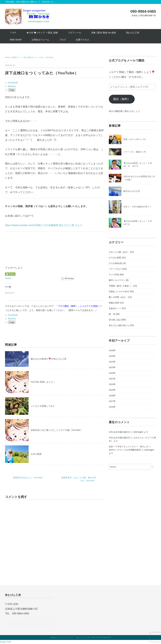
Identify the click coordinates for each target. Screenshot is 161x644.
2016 (111, 407)
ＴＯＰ (13, 33)
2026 (111, 350)
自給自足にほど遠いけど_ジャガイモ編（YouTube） (57, 430)
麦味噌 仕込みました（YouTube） (29, 478)
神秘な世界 (114, 303)
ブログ (63, 40)
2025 (111, 356)
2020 (111, 384)
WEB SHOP (16, 40)
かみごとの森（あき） (119, 252)
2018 (111, 396)
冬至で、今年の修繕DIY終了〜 (137, 207)
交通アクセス (83, 40)
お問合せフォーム (40, 40)
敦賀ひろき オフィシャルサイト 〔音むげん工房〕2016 (71, 637)
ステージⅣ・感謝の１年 (135, 152)
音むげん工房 (133, 33)
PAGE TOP (6, 642)
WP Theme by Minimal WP (102, 637)
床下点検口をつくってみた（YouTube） (39, 57)
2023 (111, 367)
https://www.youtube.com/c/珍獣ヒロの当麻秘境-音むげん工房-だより (44, 225)
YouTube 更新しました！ (43, 382)
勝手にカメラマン (117, 280)
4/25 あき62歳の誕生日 (119, 432)
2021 (111, 379)
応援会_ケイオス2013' (119, 292)
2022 (111, 373)
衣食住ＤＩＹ (115, 308)
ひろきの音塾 (115, 258)
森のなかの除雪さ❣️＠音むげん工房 (49, 359)
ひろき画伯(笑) (116, 263)
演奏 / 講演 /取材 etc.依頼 (104, 33)
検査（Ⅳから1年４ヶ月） (135, 139)
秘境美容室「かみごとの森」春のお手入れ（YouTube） (79, 479)
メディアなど (115, 269)
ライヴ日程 (114, 275)
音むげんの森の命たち (119, 325)
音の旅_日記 (114, 320)
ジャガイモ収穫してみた (43, 406)
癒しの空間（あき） (118, 297)
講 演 (112, 314)
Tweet (8, 278)
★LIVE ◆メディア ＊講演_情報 (42, 33)
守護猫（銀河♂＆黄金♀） (121, 286)
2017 (111, 401)
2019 (111, 390)
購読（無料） (122, 99)
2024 (111, 362)
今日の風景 (36, 454)
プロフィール (75, 33)
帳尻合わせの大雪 (132, 191)
